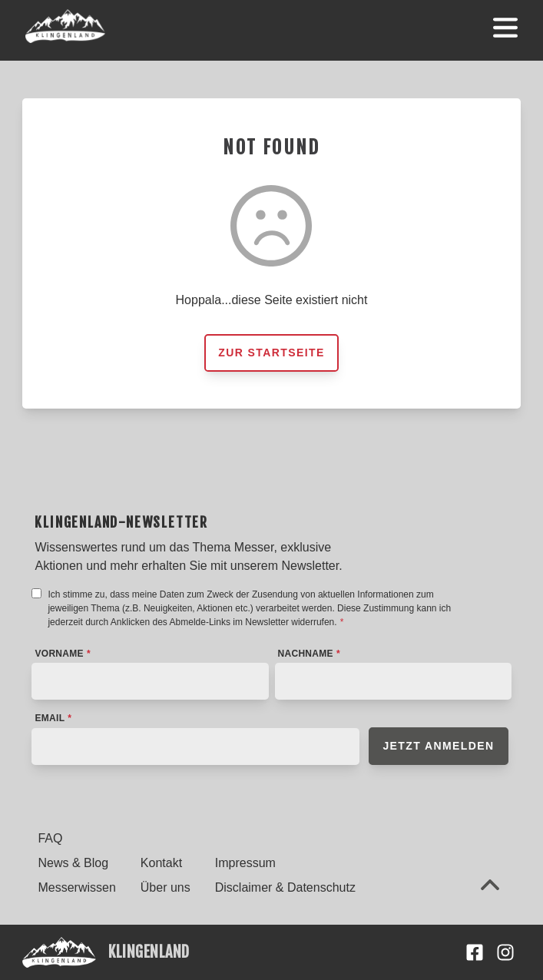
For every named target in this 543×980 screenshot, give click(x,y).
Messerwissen (76, 887)
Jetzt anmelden (438, 746)
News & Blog (73, 863)
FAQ (50, 838)
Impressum (245, 863)
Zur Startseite (271, 353)
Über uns (166, 887)
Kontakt (161, 863)
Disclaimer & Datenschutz (285, 887)
